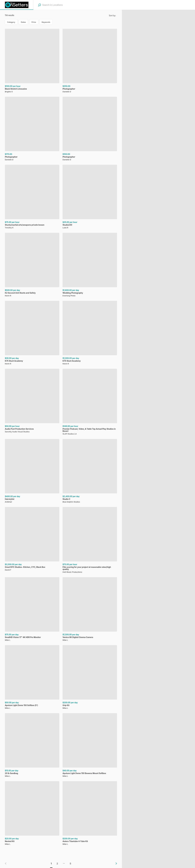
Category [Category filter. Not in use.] (11, 22)
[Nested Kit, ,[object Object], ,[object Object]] (32, 814)
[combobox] (59, 5)
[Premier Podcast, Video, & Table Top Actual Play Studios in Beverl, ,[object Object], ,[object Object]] (90, 402)
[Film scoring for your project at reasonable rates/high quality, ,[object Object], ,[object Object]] (90, 540)
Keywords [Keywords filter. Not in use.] (46, 22)
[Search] (39, 5)
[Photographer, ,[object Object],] (90, 61)
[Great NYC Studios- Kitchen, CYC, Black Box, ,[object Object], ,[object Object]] (32, 539)
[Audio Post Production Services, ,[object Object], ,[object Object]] (32, 401)
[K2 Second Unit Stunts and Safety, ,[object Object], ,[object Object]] (32, 265)
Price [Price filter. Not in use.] (34, 22)
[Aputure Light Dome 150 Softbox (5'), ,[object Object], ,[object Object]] (32, 678)
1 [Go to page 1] (51, 864)
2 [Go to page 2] (57, 864)
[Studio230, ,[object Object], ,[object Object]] (90, 197)
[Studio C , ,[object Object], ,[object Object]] (90, 471)
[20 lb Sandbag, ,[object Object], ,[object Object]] (32, 746)
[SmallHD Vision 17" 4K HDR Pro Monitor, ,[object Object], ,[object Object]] (32, 610)
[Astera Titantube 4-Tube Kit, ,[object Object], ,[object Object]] (90, 814)
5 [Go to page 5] (70, 864)
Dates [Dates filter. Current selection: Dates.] (23, 22)
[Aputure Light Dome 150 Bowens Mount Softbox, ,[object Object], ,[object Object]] (90, 746)
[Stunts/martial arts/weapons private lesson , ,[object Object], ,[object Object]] (32, 197)
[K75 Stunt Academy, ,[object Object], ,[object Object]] (32, 333)
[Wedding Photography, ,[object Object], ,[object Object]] (90, 265)
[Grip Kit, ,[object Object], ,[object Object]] (90, 678)
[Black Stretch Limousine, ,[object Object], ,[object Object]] (32, 61)
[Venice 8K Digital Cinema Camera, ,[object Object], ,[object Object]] (90, 610)
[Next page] (114, 863)
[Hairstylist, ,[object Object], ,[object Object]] (32, 471)
